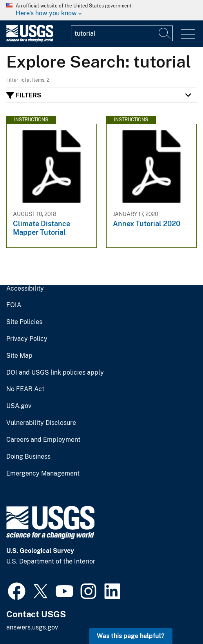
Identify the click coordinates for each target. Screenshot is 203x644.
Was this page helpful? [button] (131, 636)
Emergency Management (43, 474)
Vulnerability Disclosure (41, 423)
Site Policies (24, 322)
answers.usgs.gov (32, 627)
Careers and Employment (43, 440)
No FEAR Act (25, 389)
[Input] (122, 33)
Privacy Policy (27, 339)
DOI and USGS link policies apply (55, 373)
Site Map (19, 356)
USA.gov (19, 406)
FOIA (14, 305)
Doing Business (28, 457)
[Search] (165, 33)
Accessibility (25, 289)
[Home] (30, 40)
